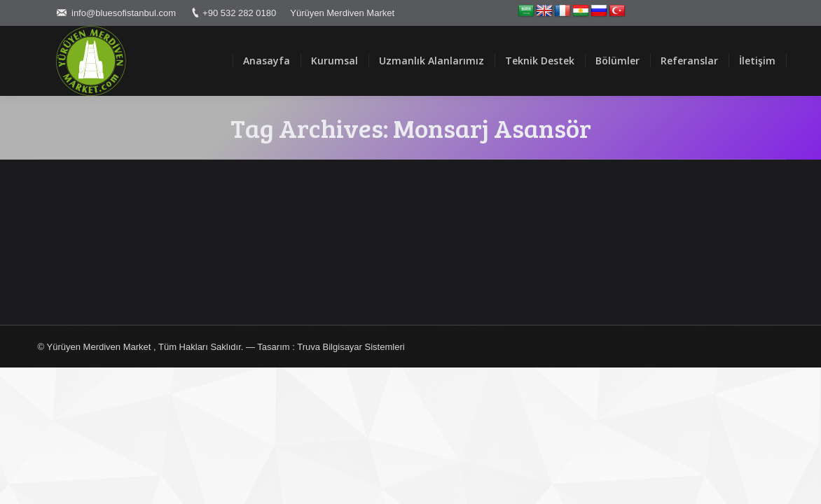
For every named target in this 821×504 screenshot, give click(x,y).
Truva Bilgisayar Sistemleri (351, 347)
